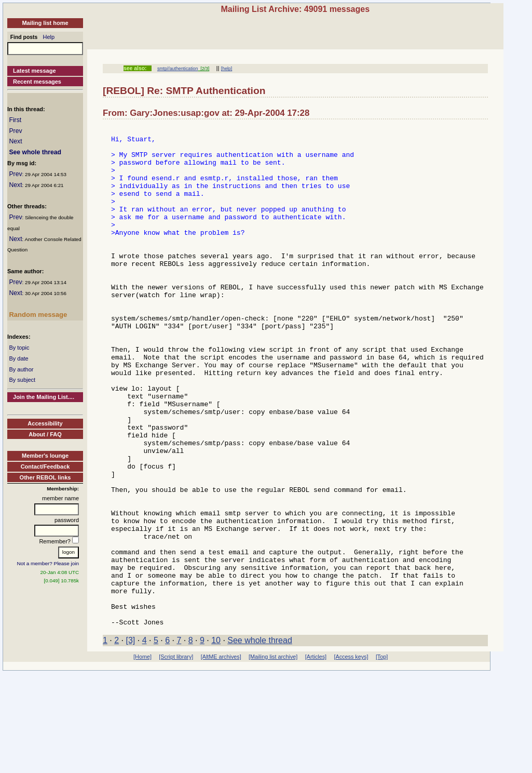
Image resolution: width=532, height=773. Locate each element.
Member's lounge (45, 456)
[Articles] (316, 756)
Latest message (35, 71)
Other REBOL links (45, 477)
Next (15, 141)
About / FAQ (45, 434)
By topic (19, 348)
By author (21, 369)
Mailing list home (45, 23)
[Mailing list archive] (273, 756)
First (15, 120)
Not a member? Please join (48, 563)
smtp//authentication (178, 69)
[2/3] (203, 69)
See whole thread (35, 152)
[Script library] (176, 756)
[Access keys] (351, 756)
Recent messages (37, 82)
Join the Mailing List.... (44, 397)
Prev (15, 131)
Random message (38, 315)
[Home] (142, 756)
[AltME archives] (221, 756)
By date (18, 358)
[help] (227, 69)
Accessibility (45, 423)
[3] (131, 740)
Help (49, 37)
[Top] (382, 756)
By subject (22, 380)
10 (216, 740)
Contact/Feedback (45, 467)
